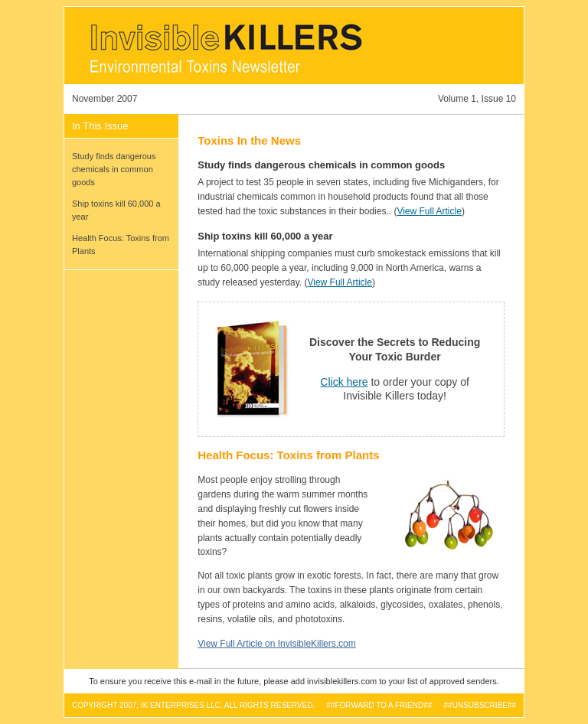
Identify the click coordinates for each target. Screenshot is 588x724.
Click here (344, 382)
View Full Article (429, 211)
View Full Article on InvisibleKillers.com (277, 644)
